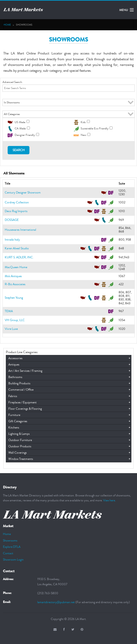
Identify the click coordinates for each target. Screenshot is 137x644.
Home (7, 25)
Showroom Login (13, 560)
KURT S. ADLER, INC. (19, 257)
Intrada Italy (12, 240)
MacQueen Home (16, 267)
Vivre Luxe (11, 329)
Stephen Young (14, 298)
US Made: (20, 122)
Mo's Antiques (13, 276)
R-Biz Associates (15, 284)
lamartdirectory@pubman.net (56, 602)
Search (19, 150)
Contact (8, 553)
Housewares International (20, 230)
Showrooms (10, 541)
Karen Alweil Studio (17, 248)
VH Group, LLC (15, 320)
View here (109, 500)
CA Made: (20, 128)
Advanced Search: (12, 82)
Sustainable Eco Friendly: (95, 128)
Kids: (83, 122)
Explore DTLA (12, 547)
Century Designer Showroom (23, 193)
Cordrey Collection (17, 202)
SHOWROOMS (24, 25)
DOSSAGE (12, 220)
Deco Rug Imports (16, 211)
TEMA (9, 311)
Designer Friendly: (25, 135)
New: (84, 135)
